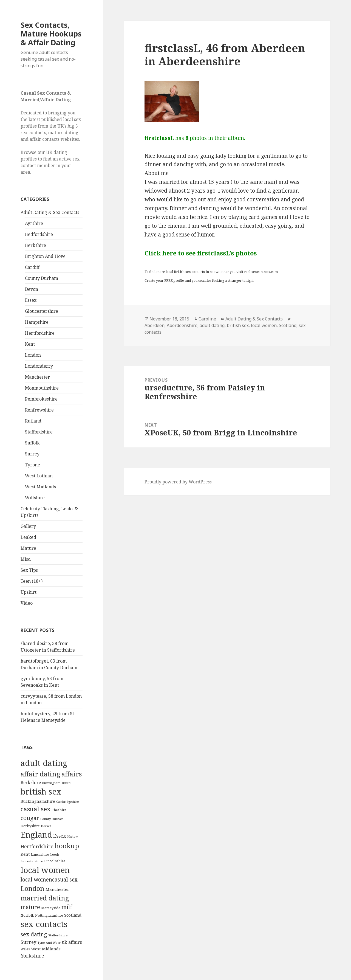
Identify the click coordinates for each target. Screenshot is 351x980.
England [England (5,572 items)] (36, 835)
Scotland (288, 325)
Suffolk (32, 443)
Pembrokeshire (41, 399)
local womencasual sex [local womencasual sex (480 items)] (49, 880)
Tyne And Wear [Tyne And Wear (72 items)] (49, 943)
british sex (238, 325)
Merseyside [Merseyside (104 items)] (51, 908)
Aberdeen (155, 325)
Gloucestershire (42, 311)
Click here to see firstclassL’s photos (201, 253)
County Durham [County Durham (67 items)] (52, 819)
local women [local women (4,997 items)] (45, 870)
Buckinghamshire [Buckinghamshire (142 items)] (38, 801)
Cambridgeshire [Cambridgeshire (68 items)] (67, 802)
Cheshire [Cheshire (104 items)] (59, 810)
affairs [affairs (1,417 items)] (72, 774)
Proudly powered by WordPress (178, 482)
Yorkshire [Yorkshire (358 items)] (32, 956)
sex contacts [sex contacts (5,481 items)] (44, 924)
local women (264, 325)
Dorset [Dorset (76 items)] (46, 826)
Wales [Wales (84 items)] (25, 949)
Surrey (32, 454)
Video (27, 603)
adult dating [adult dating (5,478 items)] (44, 763)
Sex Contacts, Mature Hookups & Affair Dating (51, 34)
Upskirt (29, 592)
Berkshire (36, 245)
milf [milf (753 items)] (67, 907)
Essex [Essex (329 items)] (60, 836)
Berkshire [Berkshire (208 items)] (31, 782)
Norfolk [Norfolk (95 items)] (27, 915)
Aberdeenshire (182, 325)
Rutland (33, 421)
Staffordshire (39, 432)
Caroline (207, 319)
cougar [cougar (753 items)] (30, 818)
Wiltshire (35, 498)
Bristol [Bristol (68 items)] (66, 783)
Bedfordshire (39, 234)
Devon (32, 289)
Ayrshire (34, 223)
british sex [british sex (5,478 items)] (41, 792)
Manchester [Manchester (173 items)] (57, 889)
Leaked (28, 537)
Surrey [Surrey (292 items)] (29, 942)
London (33, 355)
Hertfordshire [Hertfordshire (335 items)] (37, 846)
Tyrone (32, 465)
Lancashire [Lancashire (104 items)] (40, 854)
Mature (28, 548)
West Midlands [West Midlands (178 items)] (46, 949)
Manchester (37, 377)
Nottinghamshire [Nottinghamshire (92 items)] (49, 915)
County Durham (42, 278)
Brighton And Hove (45, 256)
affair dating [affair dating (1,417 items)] (40, 774)
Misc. (26, 559)
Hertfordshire (40, 333)
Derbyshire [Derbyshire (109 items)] (30, 826)
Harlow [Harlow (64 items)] (73, 837)
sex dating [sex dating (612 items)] (34, 934)
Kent (30, 344)
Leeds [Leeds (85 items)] (55, 854)
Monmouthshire (42, 388)
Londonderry (39, 366)
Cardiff (32, 267)
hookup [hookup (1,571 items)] (67, 846)
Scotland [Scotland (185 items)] (73, 915)
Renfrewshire (39, 410)
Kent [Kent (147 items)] (25, 854)
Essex (31, 300)
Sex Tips (29, 570)
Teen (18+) (32, 581)
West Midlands (40, 487)
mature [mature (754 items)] (30, 907)
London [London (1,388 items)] (32, 888)
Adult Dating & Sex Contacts (50, 212)
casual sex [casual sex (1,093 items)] (36, 809)
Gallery (28, 526)
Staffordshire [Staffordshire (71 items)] (58, 935)
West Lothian (39, 476)
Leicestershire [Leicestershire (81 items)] (32, 861)
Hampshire (37, 322)
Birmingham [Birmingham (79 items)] (51, 783)
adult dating (212, 325)
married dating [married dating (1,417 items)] (45, 898)
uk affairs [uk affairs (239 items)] (72, 942)
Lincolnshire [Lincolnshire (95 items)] (55, 861)
